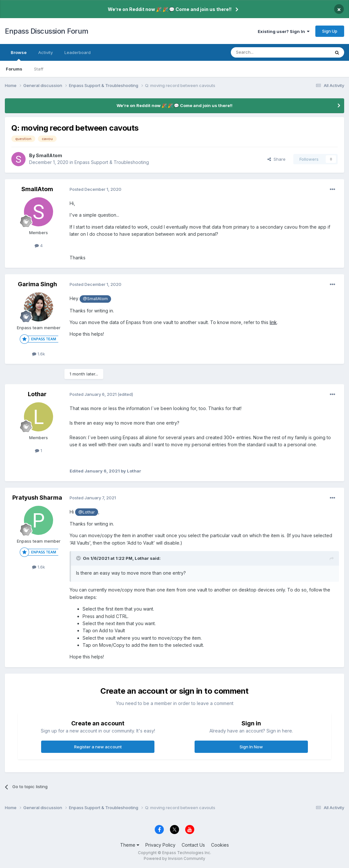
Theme (130, 845)
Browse (19, 55)
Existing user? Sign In (284, 31)
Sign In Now (251, 747)
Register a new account (98, 747)
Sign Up (330, 31)
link (273, 322)
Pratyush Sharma (37, 498)
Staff (39, 69)
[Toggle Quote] (79, 558)
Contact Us (193, 845)
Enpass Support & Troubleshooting (112, 162)
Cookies (220, 845)
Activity (45, 52)
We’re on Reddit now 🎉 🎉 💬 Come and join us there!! (170, 9)
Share (276, 159)
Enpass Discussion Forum (47, 31)
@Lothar (87, 512)
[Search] (264, 52)
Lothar (37, 394)
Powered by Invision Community (174, 858)
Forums (14, 69)
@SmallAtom (95, 299)
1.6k (39, 354)
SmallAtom (49, 155)
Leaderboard (78, 52)
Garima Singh (37, 284)
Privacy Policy (160, 845)
